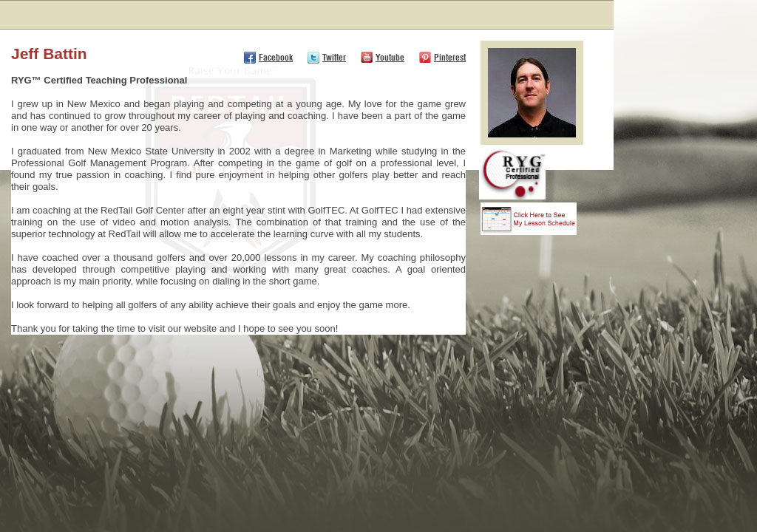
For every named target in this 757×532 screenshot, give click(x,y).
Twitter (334, 58)
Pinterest (450, 58)
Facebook (276, 58)
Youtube (390, 58)
